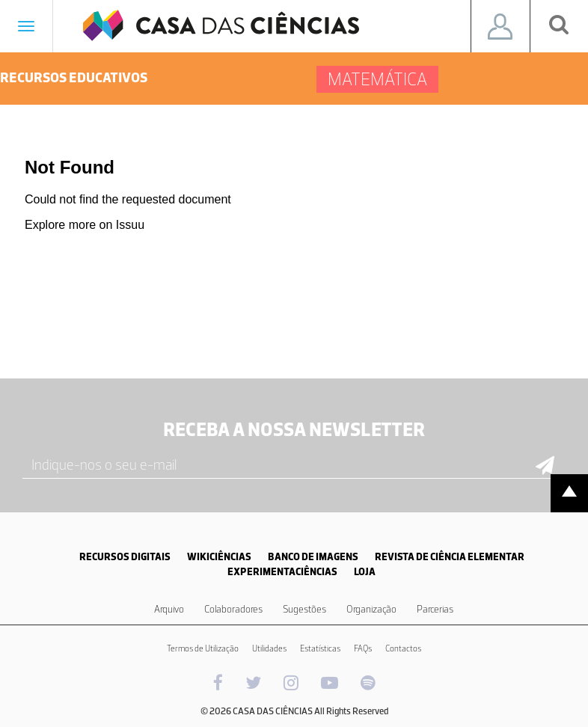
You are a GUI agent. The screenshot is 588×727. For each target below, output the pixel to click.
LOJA (365, 572)
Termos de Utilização (203, 648)
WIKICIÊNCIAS (219, 557)
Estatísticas (320, 648)
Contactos (403, 648)
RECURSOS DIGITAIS (125, 557)
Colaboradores (233, 609)
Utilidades (269, 648)
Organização (371, 609)
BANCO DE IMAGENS (313, 557)
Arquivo (169, 609)
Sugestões (304, 609)
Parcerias (435, 609)
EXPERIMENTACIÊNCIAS (282, 572)
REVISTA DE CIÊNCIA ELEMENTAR (450, 557)
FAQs (363, 648)
